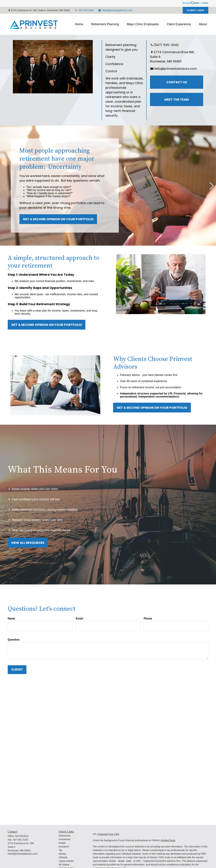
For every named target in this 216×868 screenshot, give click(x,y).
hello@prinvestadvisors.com (115, 10)
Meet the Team (177, 99)
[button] (79, 24)
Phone (148, 619)
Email (79, 619)
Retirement (65, 836)
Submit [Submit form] (17, 670)
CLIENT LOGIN (196, 10)
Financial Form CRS (108, 834)
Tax (61, 850)
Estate (62, 843)
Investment (65, 839)
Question (14, 640)
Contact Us (177, 82)
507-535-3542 (84, 10)
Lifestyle (63, 857)
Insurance (64, 847)
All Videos (64, 865)
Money (62, 854)
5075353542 (22, 836)
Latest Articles (66, 861)
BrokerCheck (168, 840)
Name (11, 619)
